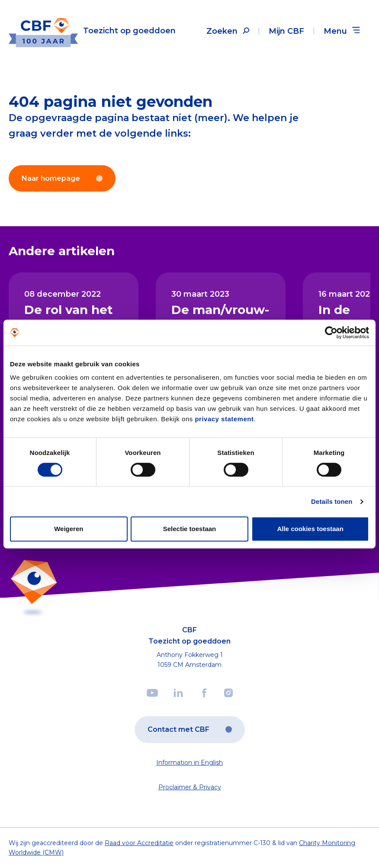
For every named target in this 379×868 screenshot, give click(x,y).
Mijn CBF (286, 31)
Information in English (189, 762)
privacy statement (224, 419)
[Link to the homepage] (92, 31)
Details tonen (332, 501)
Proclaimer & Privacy (190, 787)
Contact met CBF (190, 729)
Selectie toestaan (190, 529)
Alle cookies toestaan (310, 529)
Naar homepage (62, 178)
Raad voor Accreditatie (139, 843)
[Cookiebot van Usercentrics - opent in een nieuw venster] (331, 333)
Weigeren (69, 529)
